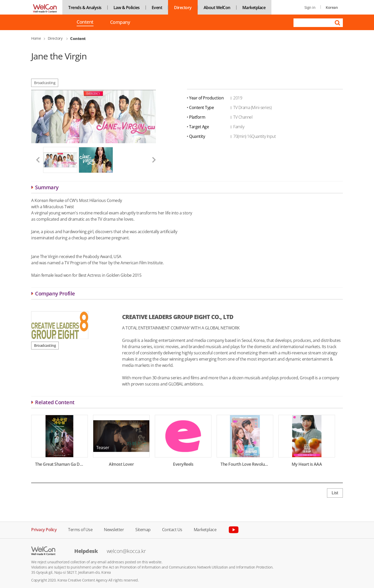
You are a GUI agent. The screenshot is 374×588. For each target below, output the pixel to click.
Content (85, 22)
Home (36, 38)
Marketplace (254, 8)
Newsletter (114, 529)
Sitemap (143, 529)
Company (120, 22)
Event (157, 8)
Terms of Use (80, 529)
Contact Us (172, 529)
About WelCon (217, 8)
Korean (332, 7)
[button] (36, 160)
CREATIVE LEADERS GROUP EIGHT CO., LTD (178, 317)
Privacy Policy (44, 529)
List (335, 493)
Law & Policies (127, 8)
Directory (183, 8)
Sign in (310, 7)
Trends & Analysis (85, 8)
